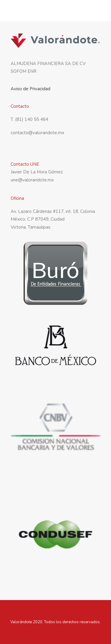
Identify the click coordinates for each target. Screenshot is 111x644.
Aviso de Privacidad (30, 89)
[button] (97, 12)
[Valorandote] (32, 12)
